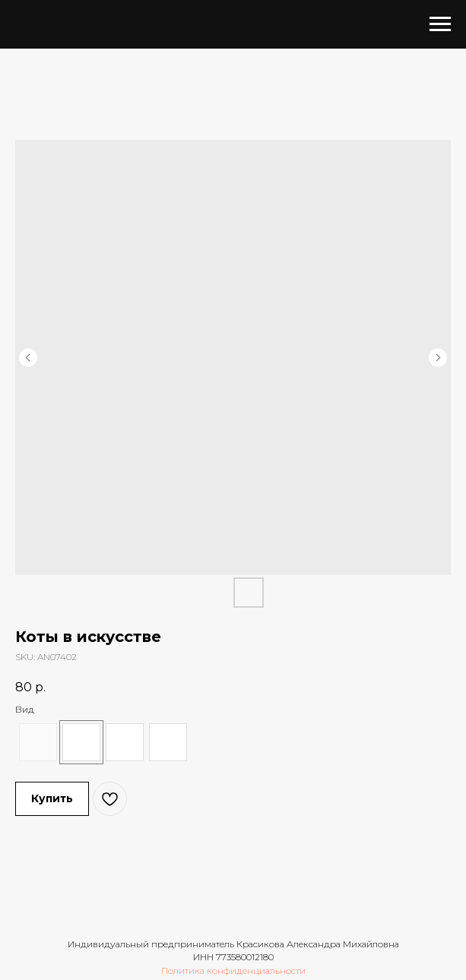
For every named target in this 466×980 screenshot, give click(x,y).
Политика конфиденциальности (233, 971)
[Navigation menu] (440, 24)
